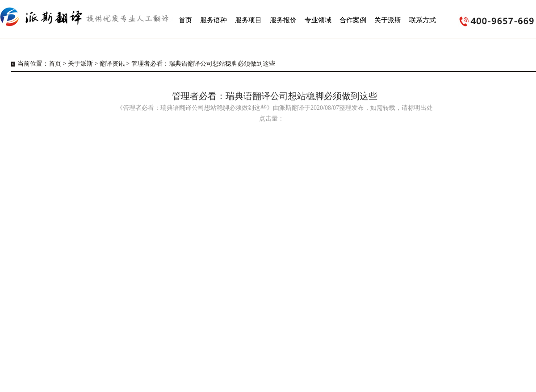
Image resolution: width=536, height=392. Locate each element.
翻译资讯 (112, 64)
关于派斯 (80, 64)
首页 (55, 64)
